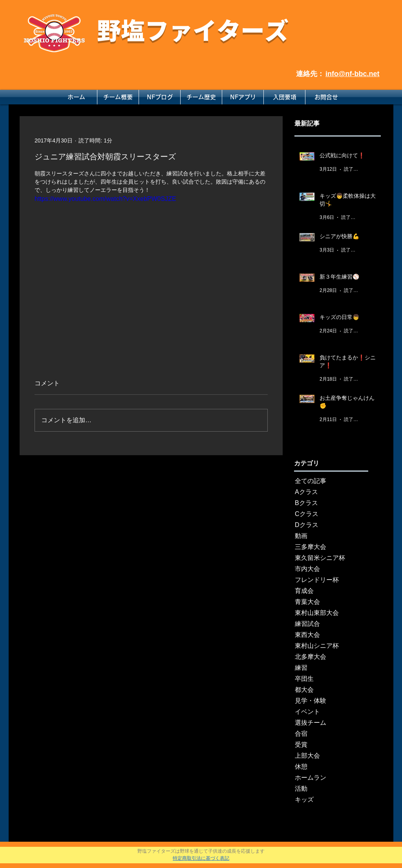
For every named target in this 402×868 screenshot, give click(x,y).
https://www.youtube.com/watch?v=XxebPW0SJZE (105, 199)
